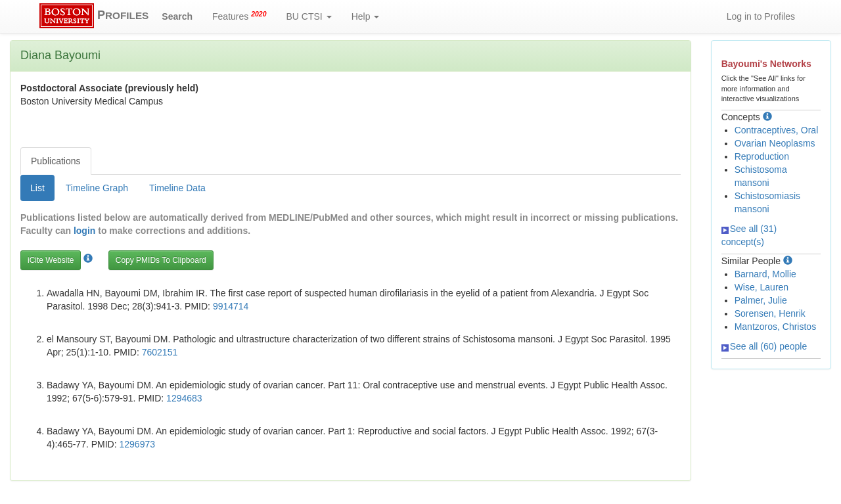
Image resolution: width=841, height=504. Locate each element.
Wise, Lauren (761, 287)
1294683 (184, 398)
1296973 (138, 444)
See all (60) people (764, 346)
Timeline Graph (97, 188)
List (37, 188)
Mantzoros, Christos (775, 327)
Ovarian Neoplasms (775, 143)
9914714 (231, 306)
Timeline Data (177, 188)
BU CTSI (309, 16)
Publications (56, 161)
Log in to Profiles (761, 16)
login (84, 231)
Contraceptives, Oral (777, 130)
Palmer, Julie (761, 300)
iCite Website (51, 260)
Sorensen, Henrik (770, 313)
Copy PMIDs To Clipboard (161, 260)
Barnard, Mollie (765, 274)
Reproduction (762, 156)
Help (366, 16)
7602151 (160, 352)
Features (239, 16)
